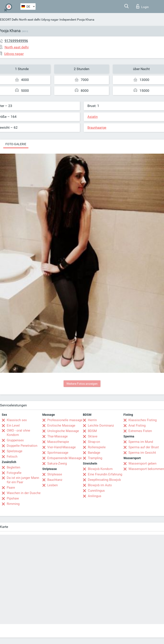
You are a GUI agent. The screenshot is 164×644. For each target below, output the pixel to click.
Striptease (55, 474)
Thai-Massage (57, 436)
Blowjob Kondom (100, 469)
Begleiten (13, 467)
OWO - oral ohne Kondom (18, 433)
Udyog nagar (50, 20)
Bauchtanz (55, 480)
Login (143, 6)
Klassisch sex (17, 420)
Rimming (13, 504)
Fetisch (12, 457)
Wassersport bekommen (146, 469)
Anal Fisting (137, 425)
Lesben (52, 485)
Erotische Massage (61, 425)
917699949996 (16, 41)
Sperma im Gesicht (142, 453)
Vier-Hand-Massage (61, 447)
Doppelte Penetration (22, 446)
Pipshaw (13, 498)
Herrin (92, 420)
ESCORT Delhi (9, 20)
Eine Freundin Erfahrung (105, 474)
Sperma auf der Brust (144, 447)
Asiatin (93, 117)
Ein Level (13, 425)
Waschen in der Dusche (24, 493)
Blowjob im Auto (100, 485)
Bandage (94, 453)
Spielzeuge (15, 451)
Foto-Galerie (16, 144)
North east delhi (30, 20)
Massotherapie (58, 442)
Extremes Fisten (140, 431)
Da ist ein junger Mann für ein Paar (23, 480)
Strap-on (94, 442)
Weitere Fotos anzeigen (82, 384)
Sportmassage (58, 453)
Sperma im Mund (141, 442)
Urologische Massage (63, 431)
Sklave (93, 436)
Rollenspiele (97, 447)
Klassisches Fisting (143, 420)
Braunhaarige (97, 128)
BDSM (92, 431)
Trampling (95, 458)
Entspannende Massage (65, 458)
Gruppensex (15, 440)
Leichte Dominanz (101, 425)
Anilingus (95, 496)
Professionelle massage (65, 420)
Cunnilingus (96, 491)
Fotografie (14, 473)
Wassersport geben (142, 463)
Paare (11, 488)
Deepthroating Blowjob (104, 480)
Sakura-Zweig (57, 463)
